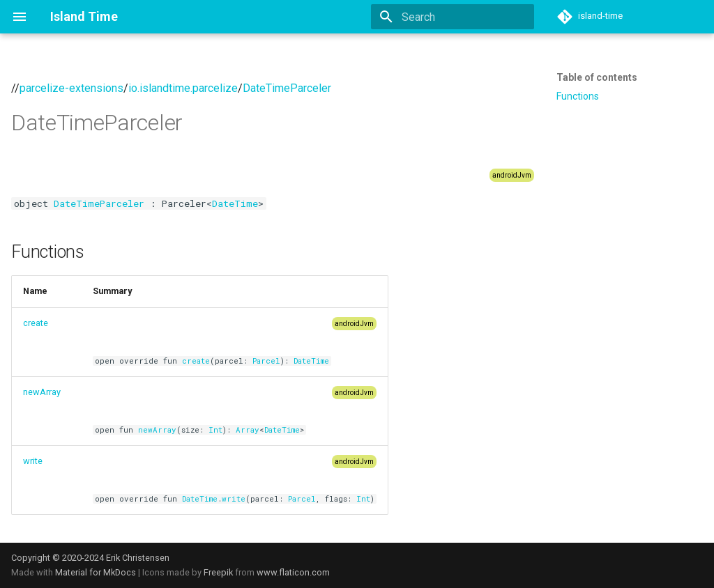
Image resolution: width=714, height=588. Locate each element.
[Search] (453, 17)
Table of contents (597, 77)
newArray (42, 392)
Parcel (266, 361)
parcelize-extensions (71, 88)
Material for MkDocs (97, 572)
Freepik (218, 572)
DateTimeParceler (287, 88)
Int (215, 430)
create (36, 323)
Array (248, 430)
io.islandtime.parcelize (183, 88)
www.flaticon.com (293, 572)
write (33, 461)
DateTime (235, 203)
